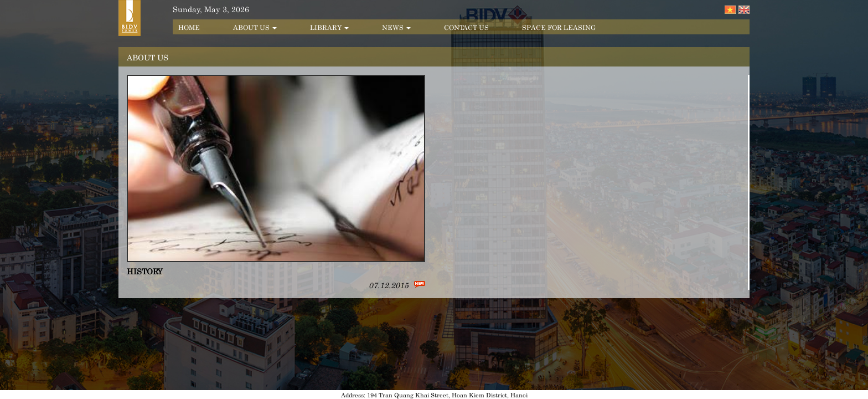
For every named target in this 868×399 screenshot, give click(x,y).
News (396, 27)
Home (189, 27)
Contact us (466, 27)
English (744, 10)
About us (255, 27)
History (145, 270)
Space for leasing (559, 27)
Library (329, 27)
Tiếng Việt (730, 10)
